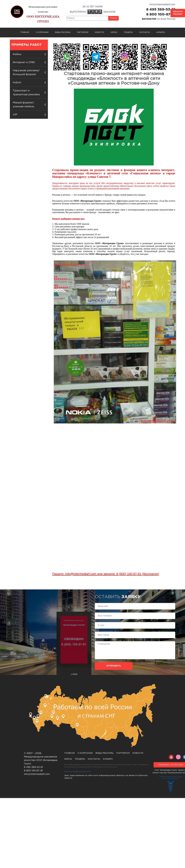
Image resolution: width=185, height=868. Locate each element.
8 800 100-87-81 (161, 14)
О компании (42, 32)
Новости (99, 32)
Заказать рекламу (178, 13)
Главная (25, 32)
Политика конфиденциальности (77, 772)
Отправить (114, 666)
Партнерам (83, 32)
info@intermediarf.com (162, 5)
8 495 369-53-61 (161, 10)
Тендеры (128, 32)
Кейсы (114, 32)
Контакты (144, 32)
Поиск (113, 18)
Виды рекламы (63, 32)
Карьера (161, 32)
